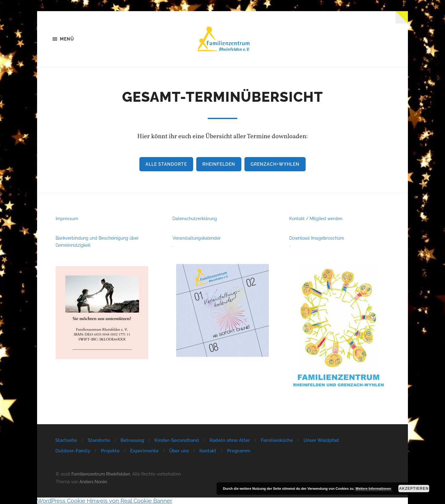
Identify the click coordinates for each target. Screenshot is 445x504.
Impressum (67, 218)
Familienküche (277, 440)
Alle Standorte (166, 164)
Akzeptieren (414, 489)
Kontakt (297, 218)
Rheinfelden (219, 164)
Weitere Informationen (373, 489)
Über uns (179, 451)
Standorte (99, 440)
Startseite (66, 440)
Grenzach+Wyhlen (275, 164)
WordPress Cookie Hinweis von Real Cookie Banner (105, 501)
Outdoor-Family (73, 451)
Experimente (144, 451)
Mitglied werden (326, 218)
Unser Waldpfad (321, 440)
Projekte (110, 451)
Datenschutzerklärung (195, 218)
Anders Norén (93, 482)
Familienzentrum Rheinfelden (101, 474)
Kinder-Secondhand (177, 440)
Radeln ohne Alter (230, 440)
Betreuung (132, 440)
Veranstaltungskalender (197, 238)
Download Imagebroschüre (317, 238)
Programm (239, 451)
